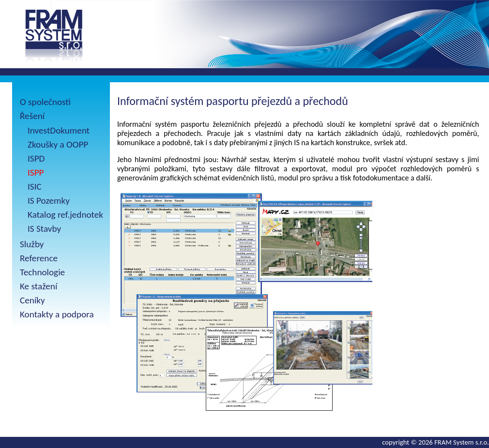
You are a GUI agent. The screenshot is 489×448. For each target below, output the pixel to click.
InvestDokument (59, 130)
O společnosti (45, 102)
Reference (39, 258)
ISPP (36, 172)
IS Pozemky (49, 201)
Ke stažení (38, 286)
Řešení (32, 116)
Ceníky (32, 300)
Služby (32, 244)
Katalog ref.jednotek (65, 215)
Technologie (42, 272)
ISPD (36, 158)
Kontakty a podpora (57, 314)
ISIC (35, 187)
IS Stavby (44, 229)
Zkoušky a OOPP (58, 144)
